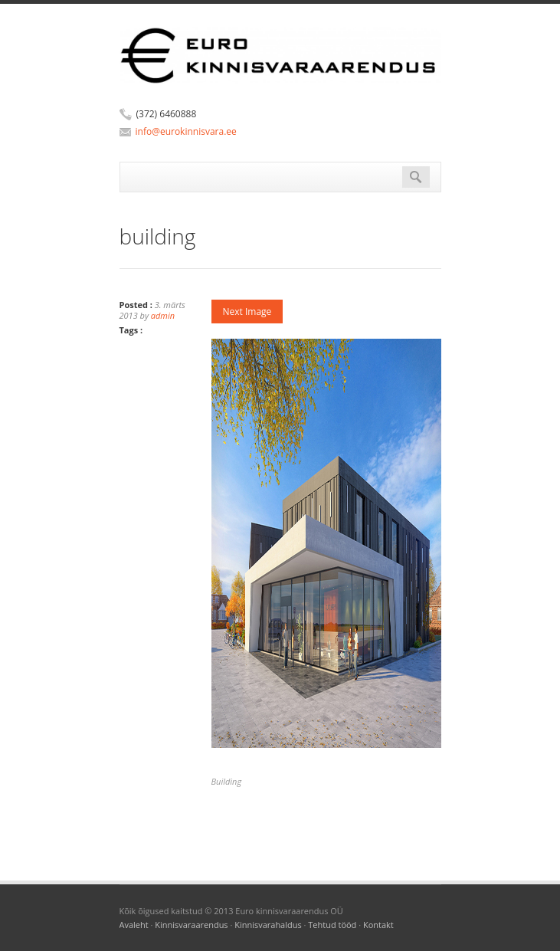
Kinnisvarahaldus (268, 925)
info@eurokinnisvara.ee (186, 131)
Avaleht (134, 925)
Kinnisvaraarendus (191, 925)
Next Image (247, 312)
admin (163, 315)
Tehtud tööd (332, 925)
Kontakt (378, 925)
